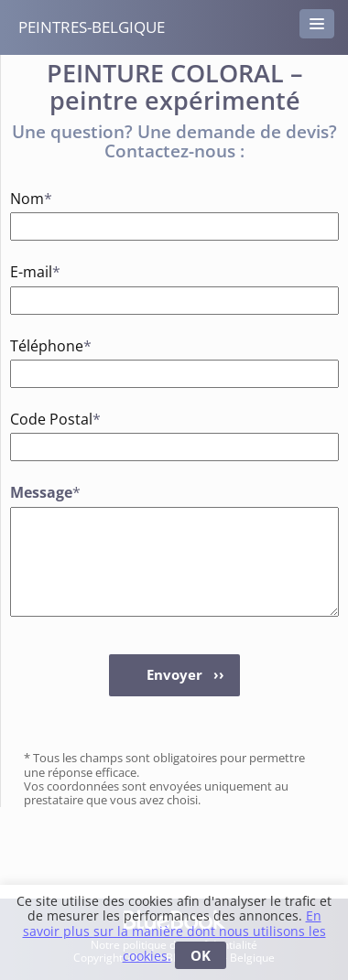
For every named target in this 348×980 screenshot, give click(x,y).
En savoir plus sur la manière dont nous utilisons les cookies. (174, 936)
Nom (31, 198)
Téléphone (38, 345)
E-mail (35, 271)
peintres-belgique (92, 27)
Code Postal (38, 419)
